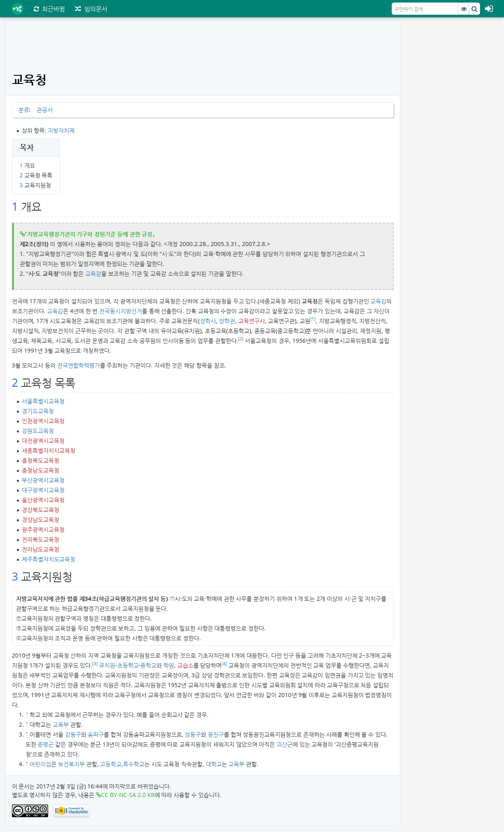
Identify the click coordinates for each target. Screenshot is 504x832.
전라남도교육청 (41, 549)
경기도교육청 (38, 411)
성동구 (193, 734)
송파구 (96, 734)
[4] (224, 664)
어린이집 (40, 764)
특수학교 (134, 764)
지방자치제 (61, 130)
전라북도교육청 (41, 539)
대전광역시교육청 (43, 440)
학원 (169, 665)
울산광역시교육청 (43, 500)
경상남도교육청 (41, 519)
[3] (95, 664)
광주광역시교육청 (43, 529)
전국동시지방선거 (121, 311)
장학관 (227, 321)
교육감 (93, 273)
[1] (313, 319)
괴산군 (285, 744)
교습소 (185, 665)
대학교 (214, 764)
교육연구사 (252, 321)
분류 (24, 110)
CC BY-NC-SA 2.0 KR (128, 795)
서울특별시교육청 (43, 401)
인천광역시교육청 (43, 421)
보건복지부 (71, 764)
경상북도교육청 (41, 510)
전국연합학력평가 (79, 365)
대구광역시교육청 (43, 490)
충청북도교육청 (41, 460)
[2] (241, 339)
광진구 (216, 734)
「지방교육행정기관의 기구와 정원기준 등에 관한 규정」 (90, 234)
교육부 (61, 724)
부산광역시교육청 (43, 480)
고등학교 (111, 764)
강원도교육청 (38, 431)
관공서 (45, 110)
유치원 (107, 665)
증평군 (45, 744)
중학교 (148, 665)
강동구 (73, 734)
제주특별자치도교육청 (49, 559)
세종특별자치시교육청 (49, 450)
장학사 (208, 321)
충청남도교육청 (41, 470)
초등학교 (128, 665)
